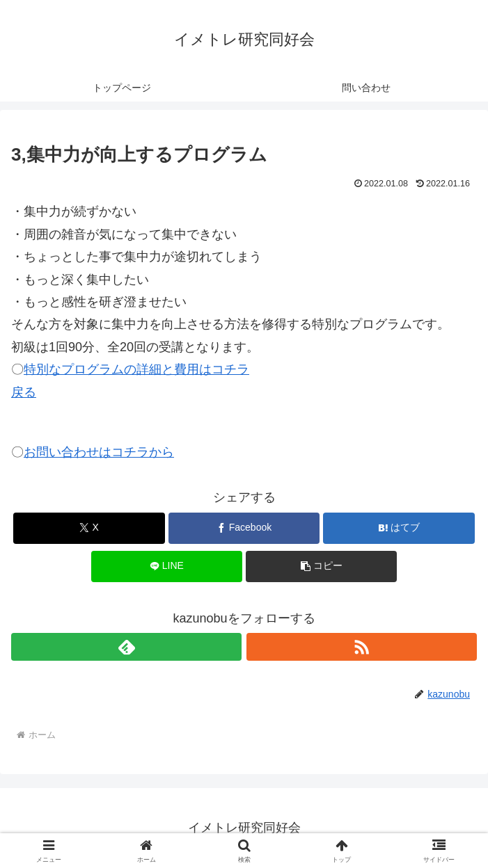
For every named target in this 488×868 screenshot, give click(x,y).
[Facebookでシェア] (244, 528)
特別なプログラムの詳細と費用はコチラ (136, 369)
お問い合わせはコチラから (99, 452)
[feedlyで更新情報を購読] (126, 647)
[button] (321, 566)
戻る (24, 392)
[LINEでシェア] (167, 566)
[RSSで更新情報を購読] (362, 647)
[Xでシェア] (89, 528)
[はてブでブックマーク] (399, 528)
